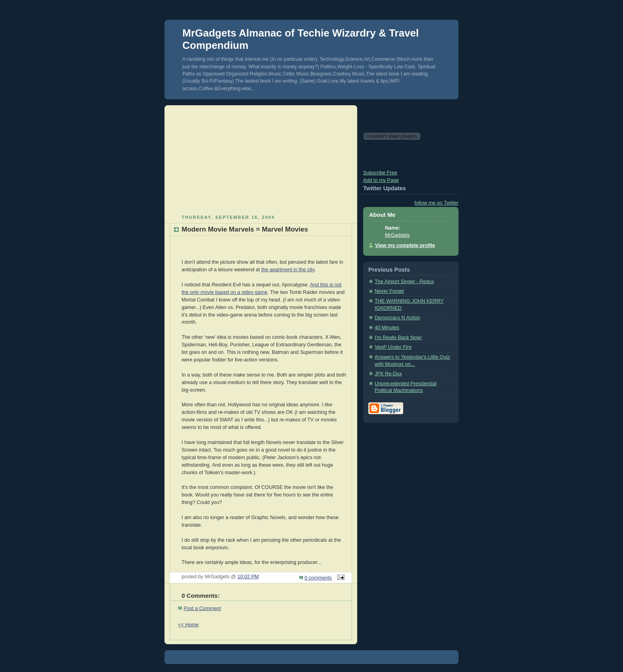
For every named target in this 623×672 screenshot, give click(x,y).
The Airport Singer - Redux (404, 282)
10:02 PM (248, 577)
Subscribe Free (380, 173)
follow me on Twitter (436, 203)
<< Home (188, 625)
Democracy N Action (397, 318)
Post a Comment (202, 608)
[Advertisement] (261, 159)
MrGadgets (397, 235)
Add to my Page (381, 180)
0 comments (318, 578)
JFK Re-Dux (388, 374)
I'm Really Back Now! (398, 338)
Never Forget (389, 291)
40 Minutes (387, 328)
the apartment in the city (288, 270)
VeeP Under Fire (393, 347)
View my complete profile (405, 245)
